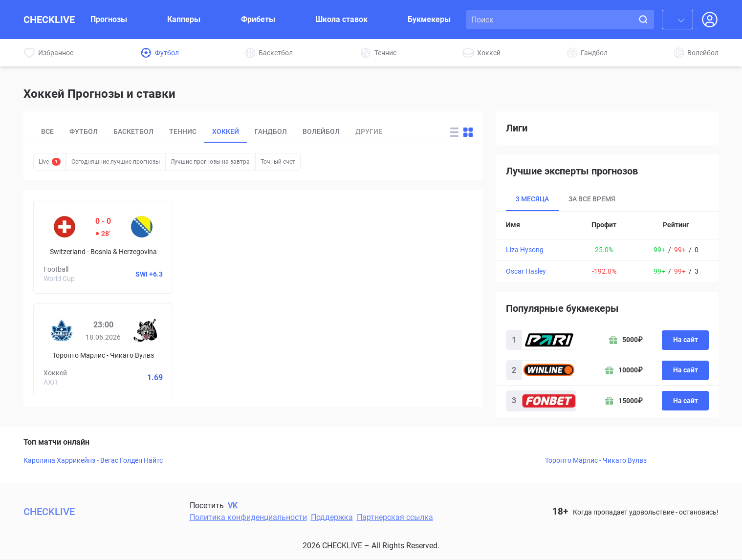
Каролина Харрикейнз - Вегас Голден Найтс (93, 460)
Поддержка (332, 517)
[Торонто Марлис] (62, 330)
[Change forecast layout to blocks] (468, 132)
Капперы (184, 19)
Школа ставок (341, 19)
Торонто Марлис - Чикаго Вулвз (596, 460)
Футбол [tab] (84, 131)
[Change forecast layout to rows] (454, 132)
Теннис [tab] (183, 131)
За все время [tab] (592, 199)
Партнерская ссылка (395, 517)
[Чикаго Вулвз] (145, 330)
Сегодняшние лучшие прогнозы (116, 162)
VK (233, 506)
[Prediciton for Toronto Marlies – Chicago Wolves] (103, 350)
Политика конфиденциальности (248, 517)
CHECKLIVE (49, 20)
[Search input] (552, 20)
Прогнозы (109, 19)
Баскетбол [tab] (133, 131)
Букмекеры (429, 19)
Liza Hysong (525, 250)
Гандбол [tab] (271, 131)
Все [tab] (47, 131)
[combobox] (677, 20)
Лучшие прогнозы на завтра (210, 162)
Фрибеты (258, 19)
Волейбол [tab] (321, 131)
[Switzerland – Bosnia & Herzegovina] (103, 247)
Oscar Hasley (526, 271)
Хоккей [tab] (226, 131)
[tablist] (235, 132)
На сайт (686, 340)
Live (50, 162)
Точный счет (278, 162)
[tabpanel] (607, 247)
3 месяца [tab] (532, 199)
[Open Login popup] (710, 20)
